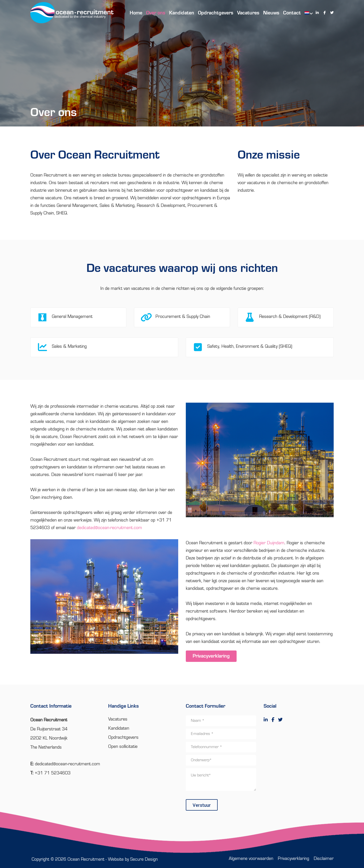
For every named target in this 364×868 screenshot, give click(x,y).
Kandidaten (119, 728)
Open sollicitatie (123, 747)
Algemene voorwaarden (251, 859)
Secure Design (144, 859)
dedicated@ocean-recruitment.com (109, 528)
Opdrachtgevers (123, 737)
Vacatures (118, 719)
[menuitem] (306, 13)
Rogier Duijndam (269, 543)
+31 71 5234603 (53, 773)
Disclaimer (324, 859)
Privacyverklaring (211, 656)
